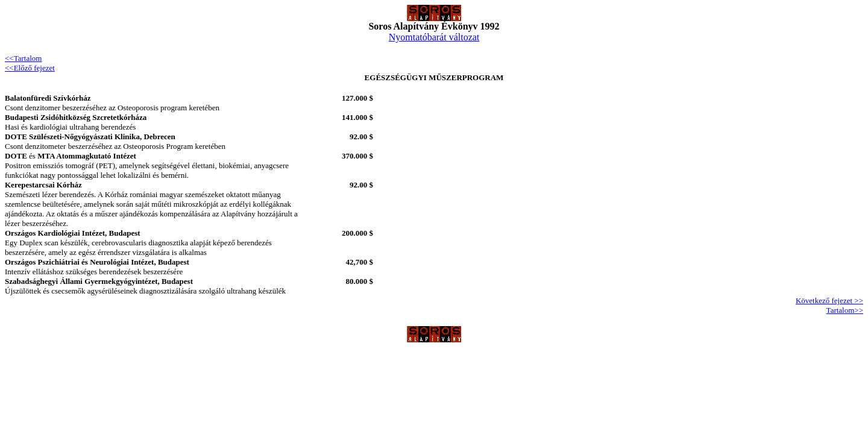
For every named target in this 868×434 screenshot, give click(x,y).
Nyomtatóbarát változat (434, 37)
